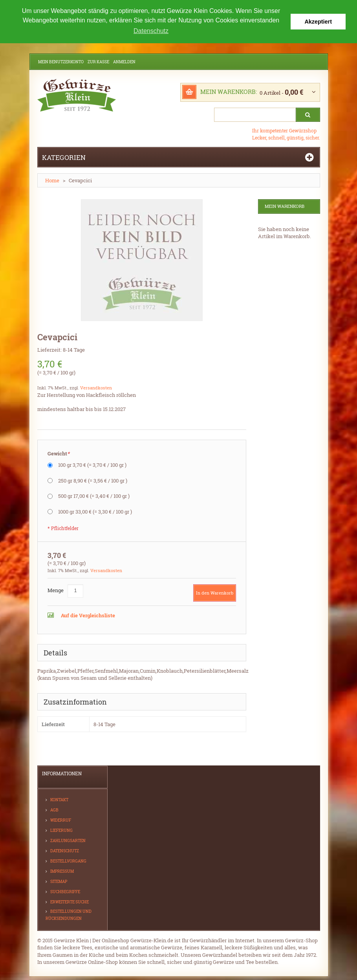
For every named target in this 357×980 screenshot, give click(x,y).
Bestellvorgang (68, 860)
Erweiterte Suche (70, 901)
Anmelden (124, 61)
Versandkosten (96, 387)
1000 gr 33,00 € (95, 511)
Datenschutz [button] (151, 31)
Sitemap (59, 881)
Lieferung (61, 830)
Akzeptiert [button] (318, 22)
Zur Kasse (98, 61)
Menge (56, 589)
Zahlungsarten (68, 840)
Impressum (62, 871)
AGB (54, 809)
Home (52, 180)
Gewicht (59, 453)
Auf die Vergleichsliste (87, 615)
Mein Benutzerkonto (61, 61)
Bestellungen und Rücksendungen (69, 914)
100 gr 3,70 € (92, 464)
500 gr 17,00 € (94, 496)
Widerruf (61, 819)
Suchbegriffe (65, 891)
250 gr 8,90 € (93, 480)
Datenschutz (65, 850)
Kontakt (59, 799)
